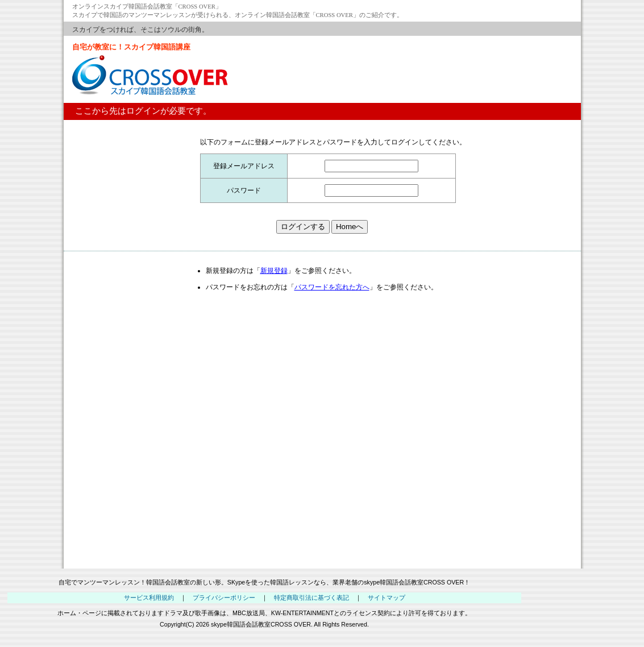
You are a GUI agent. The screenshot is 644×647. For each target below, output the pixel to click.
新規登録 (274, 271)
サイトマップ (387, 598)
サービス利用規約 (149, 598)
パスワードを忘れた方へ (332, 287)
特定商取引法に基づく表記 (311, 598)
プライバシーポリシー (224, 598)
